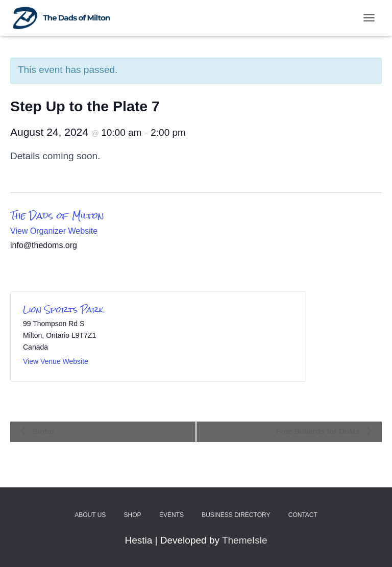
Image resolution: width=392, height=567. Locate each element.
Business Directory (236, 515)
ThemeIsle (245, 540)
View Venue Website (56, 361)
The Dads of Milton (57, 216)
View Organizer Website (54, 231)
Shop (133, 515)
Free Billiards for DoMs (319, 431)
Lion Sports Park (63, 310)
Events (171, 515)
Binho (42, 431)
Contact (303, 515)
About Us (90, 515)
